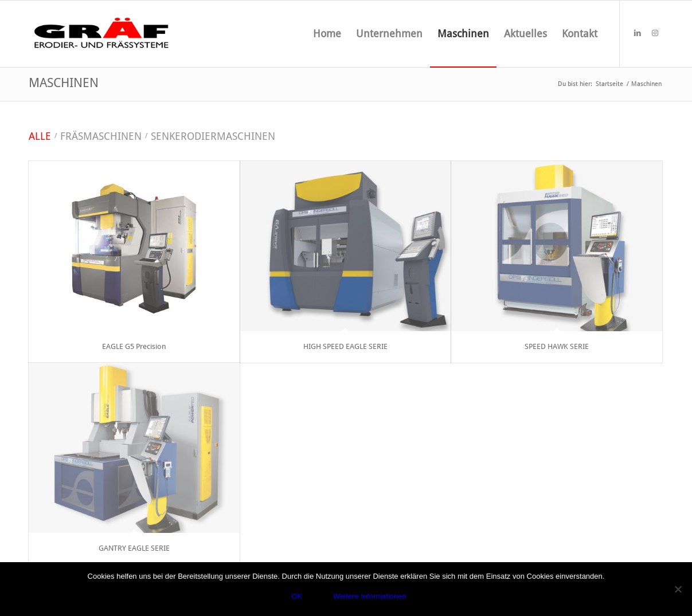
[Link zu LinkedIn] (638, 33)
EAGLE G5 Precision (134, 346)
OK (297, 596)
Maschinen (64, 83)
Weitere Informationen (370, 596)
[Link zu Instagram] (655, 33)
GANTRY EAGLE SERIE (134, 548)
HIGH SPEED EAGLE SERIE (345, 346)
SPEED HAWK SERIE (557, 346)
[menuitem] (327, 34)
